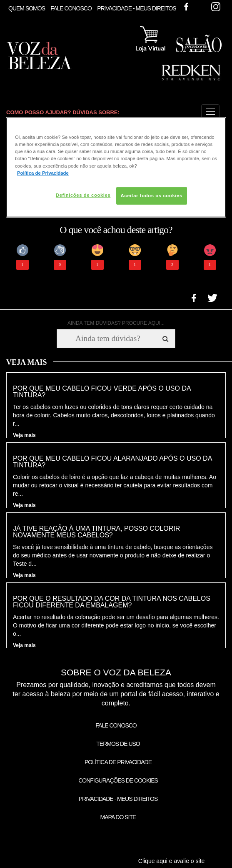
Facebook (186, 7)
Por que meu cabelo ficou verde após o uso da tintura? (102, 392)
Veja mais (24, 435)
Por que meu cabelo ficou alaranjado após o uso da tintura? (112, 462)
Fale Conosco (71, 8)
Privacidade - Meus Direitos (137, 8)
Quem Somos (27, 8)
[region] (116, 167)
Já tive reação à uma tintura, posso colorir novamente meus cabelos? (96, 532)
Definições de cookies (83, 195)
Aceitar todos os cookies (152, 195)
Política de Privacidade (118, 762)
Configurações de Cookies (118, 780)
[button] (210, 112)
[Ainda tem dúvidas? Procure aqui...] (108, 339)
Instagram (216, 7)
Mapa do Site (118, 817)
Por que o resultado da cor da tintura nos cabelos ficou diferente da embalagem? (112, 602)
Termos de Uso (118, 744)
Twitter (201, 7)
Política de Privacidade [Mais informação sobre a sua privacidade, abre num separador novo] (43, 173)
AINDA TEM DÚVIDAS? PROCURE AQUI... (116, 323)
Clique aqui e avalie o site (172, 861)
